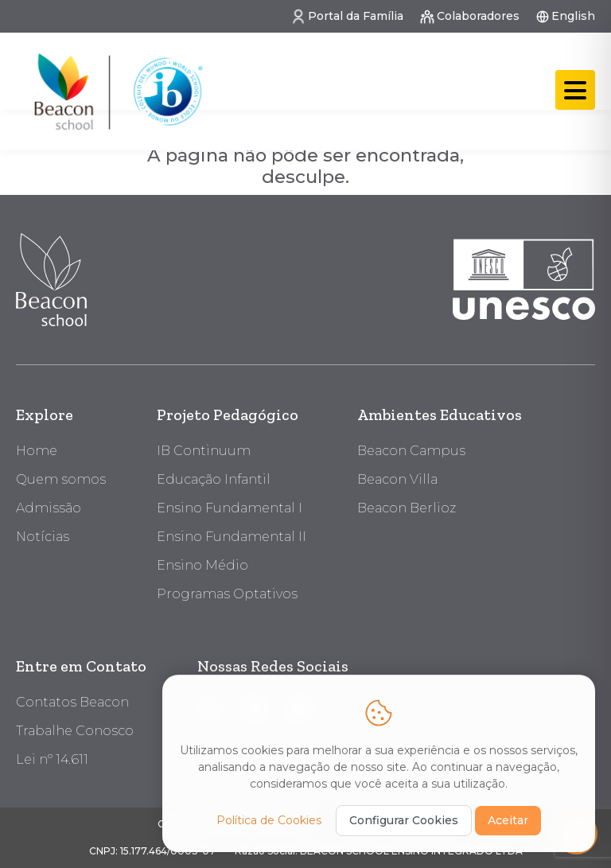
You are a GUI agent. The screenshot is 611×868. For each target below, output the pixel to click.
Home (37, 451)
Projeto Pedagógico (228, 415)
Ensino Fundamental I (230, 508)
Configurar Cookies (404, 819)
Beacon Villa (397, 479)
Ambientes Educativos (440, 415)
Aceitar (508, 819)
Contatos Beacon (72, 702)
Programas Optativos (227, 594)
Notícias (43, 537)
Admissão (49, 508)
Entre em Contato (81, 666)
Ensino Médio (202, 565)
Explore (45, 415)
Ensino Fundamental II (232, 537)
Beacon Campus (411, 451)
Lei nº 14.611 (52, 759)
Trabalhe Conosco (75, 731)
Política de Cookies (269, 819)
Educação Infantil (214, 479)
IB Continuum (204, 451)
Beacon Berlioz (407, 508)
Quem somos (61, 479)
